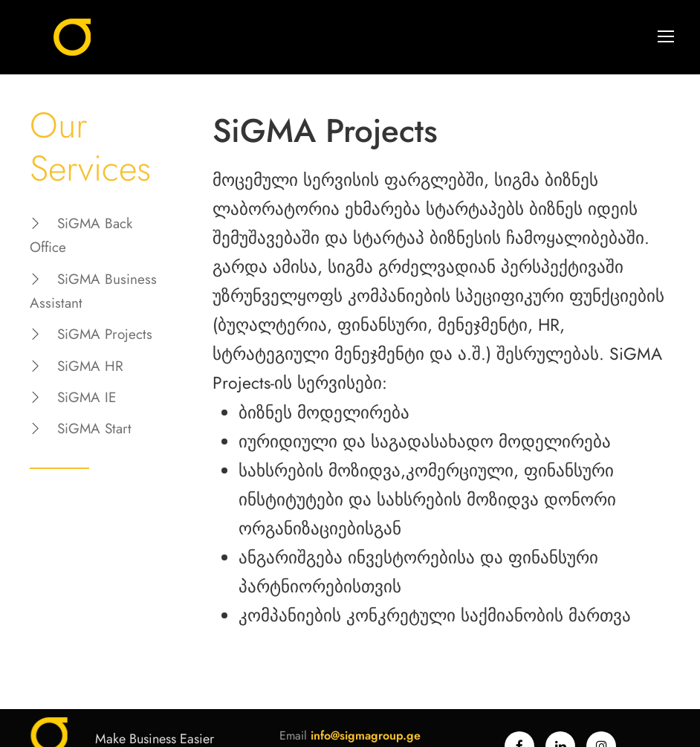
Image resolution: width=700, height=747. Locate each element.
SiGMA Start (94, 429)
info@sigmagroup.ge (366, 735)
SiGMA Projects (105, 334)
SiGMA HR (90, 366)
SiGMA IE (87, 397)
